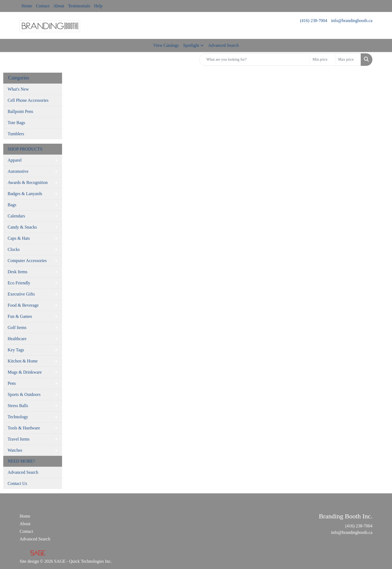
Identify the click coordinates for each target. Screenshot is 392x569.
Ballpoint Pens (20, 111)
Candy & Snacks (22, 227)
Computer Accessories (27, 261)
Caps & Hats (19, 238)
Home (27, 6)
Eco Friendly (19, 283)
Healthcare (17, 339)
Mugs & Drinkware (25, 372)
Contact (43, 6)
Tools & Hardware (24, 428)
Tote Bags (16, 123)
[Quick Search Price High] (348, 60)
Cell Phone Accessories (28, 100)
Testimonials (79, 6)
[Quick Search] (255, 60)
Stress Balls (18, 406)
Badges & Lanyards (25, 194)
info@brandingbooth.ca (352, 21)
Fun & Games (20, 316)
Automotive (18, 171)
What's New (18, 89)
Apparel (15, 160)
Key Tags (16, 350)
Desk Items (17, 272)
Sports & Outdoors (24, 394)
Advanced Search (223, 45)
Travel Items (19, 439)
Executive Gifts (21, 294)
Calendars (16, 216)
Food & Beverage (23, 305)
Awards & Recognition (28, 182)
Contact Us (17, 483)
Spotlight (191, 45)
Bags (12, 205)
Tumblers (16, 134)
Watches (15, 450)
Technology (18, 417)
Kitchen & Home (23, 361)
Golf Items (17, 327)
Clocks (14, 249)
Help (98, 6)
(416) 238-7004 (314, 21)
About (59, 6)
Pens (12, 383)
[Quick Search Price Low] (322, 60)
